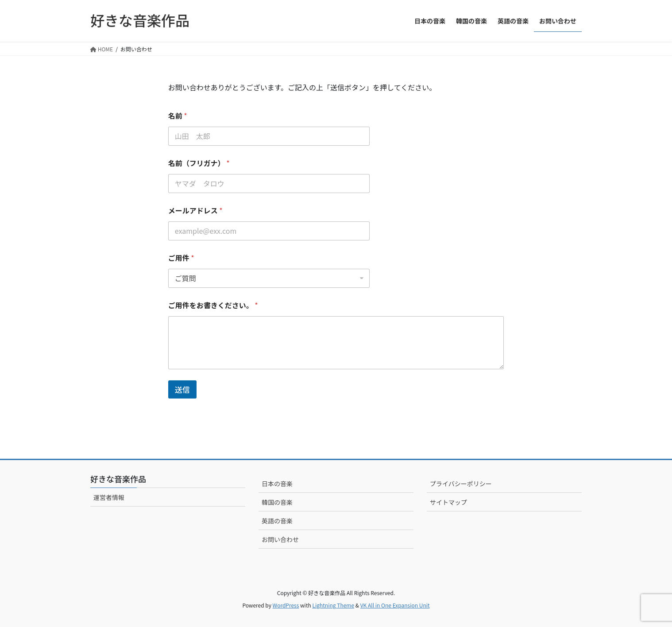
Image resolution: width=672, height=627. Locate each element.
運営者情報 (109, 497)
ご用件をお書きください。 (213, 305)
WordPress (286, 605)
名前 (178, 116)
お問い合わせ (280, 539)
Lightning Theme (333, 605)
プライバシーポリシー (461, 484)
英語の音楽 (277, 521)
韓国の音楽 (277, 502)
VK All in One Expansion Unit (395, 605)
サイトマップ (448, 502)
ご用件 (181, 258)
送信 (182, 389)
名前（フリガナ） (199, 163)
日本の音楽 (277, 484)
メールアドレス (195, 211)
